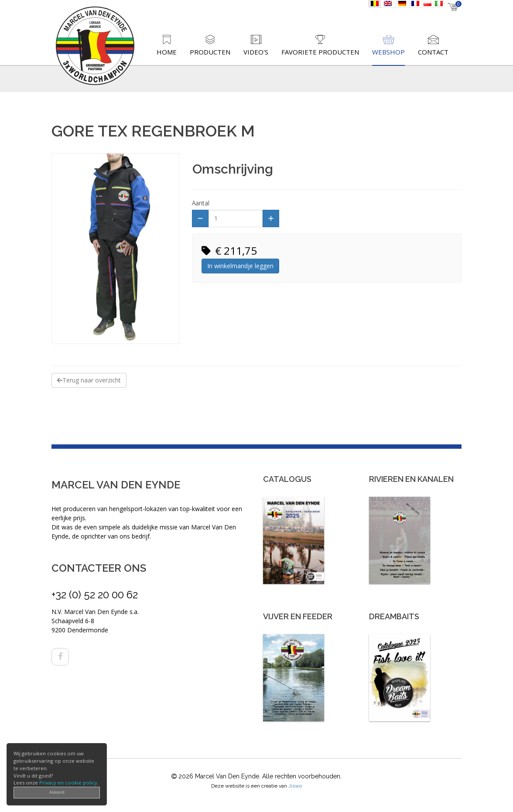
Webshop (388, 52)
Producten (210, 52)
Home (167, 52)
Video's (256, 52)
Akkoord (57, 792)
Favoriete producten (320, 52)
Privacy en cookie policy (68, 783)
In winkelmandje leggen (240, 266)
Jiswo (295, 786)
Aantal (201, 203)
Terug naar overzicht (89, 380)
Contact (433, 52)
